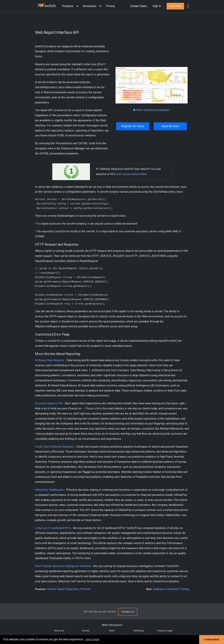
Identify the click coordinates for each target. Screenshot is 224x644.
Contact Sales (139, 6)
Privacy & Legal (165, 631)
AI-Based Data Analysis (50, 360)
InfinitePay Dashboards (49, 490)
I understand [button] (212, 639)
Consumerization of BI (49, 403)
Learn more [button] (92, 639)
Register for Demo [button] (133, 126)
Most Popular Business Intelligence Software (63, 566)
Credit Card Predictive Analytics (54, 447)
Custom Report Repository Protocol (69, 589)
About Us (59, 631)
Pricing (110, 6)
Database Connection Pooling (171, 589)
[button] (71, 6)
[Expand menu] (77, 6)
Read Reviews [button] (170, 126)
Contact (86, 631)
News (112, 631)
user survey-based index (131, 174)
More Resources (112, 625)
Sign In (157, 6)
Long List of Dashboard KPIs (53, 528)
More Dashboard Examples (152, 110)
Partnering (138, 631)
